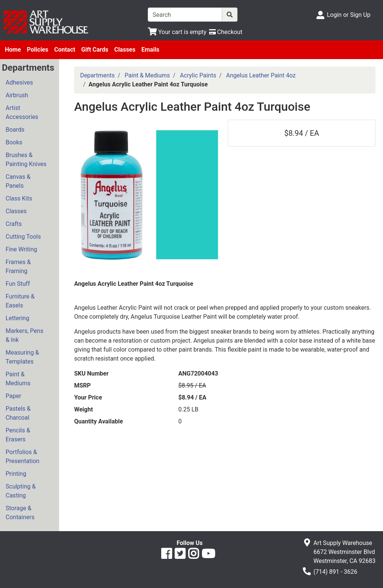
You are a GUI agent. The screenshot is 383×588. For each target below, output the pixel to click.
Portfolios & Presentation (22, 457)
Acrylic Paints (198, 75)
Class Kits (19, 198)
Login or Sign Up (349, 15)
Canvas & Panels (18, 181)
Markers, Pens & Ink (24, 335)
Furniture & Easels (20, 301)
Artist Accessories (22, 112)
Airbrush (17, 95)
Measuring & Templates (22, 357)
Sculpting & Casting (21, 491)
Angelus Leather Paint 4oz (261, 75)
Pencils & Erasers (18, 435)
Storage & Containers (20, 513)
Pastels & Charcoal (18, 413)
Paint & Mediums (18, 379)
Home (13, 50)
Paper (13, 396)
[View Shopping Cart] (177, 32)
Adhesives (19, 82)
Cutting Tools (23, 237)
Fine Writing (21, 249)
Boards (15, 130)
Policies (38, 50)
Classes (125, 50)
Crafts (14, 224)
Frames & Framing (18, 267)
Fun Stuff (18, 284)
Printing (16, 474)
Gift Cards (95, 50)
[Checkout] (226, 32)
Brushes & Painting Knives (26, 160)
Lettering (17, 318)
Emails (150, 50)
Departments (97, 75)
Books (14, 142)
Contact (65, 50)
